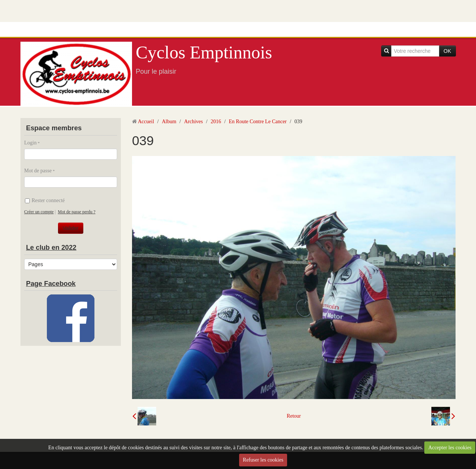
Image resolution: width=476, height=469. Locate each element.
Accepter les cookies (450, 448)
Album (169, 122)
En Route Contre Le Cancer (258, 122)
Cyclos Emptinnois (204, 52)
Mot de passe (38, 171)
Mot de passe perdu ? (77, 212)
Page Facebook (51, 284)
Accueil (146, 122)
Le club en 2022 (51, 248)
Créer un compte (39, 212)
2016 (216, 122)
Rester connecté (45, 200)
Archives (194, 122)
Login (30, 143)
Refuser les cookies (263, 460)
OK (447, 51)
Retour (294, 416)
